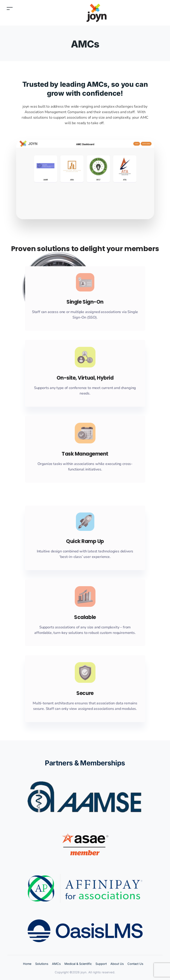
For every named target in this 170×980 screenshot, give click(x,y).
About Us (117, 964)
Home (27, 964)
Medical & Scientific (78, 964)
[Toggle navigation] (10, 8)
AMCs (56, 964)
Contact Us (135, 964)
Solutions (42, 964)
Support (101, 964)
